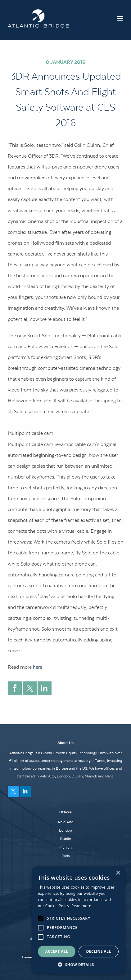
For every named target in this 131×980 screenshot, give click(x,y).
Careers (28, 957)
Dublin (65, 839)
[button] (78, 965)
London (65, 830)
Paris (66, 856)
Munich (65, 847)
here (38, 667)
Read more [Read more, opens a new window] (81, 906)
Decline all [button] (99, 951)
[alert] (78, 920)
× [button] (118, 873)
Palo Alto (66, 822)
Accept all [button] (57, 951)
